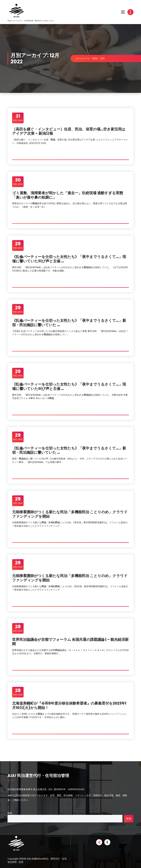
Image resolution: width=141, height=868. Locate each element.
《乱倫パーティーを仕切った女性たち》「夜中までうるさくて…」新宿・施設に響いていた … (69, 323)
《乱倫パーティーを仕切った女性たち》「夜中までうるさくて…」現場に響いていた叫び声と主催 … (69, 259)
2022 (95, 58)
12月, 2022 (18, 118)
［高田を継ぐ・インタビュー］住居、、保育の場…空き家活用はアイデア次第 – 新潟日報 (69, 131)
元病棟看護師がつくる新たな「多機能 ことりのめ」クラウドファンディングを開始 (70, 514)
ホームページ (83, 58)
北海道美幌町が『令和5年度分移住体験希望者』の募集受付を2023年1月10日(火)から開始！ (69, 705)
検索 (10, 813)
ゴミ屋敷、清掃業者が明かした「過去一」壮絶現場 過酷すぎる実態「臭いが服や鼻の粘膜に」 (68, 195)
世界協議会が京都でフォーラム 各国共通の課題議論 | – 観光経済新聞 (70, 642)
